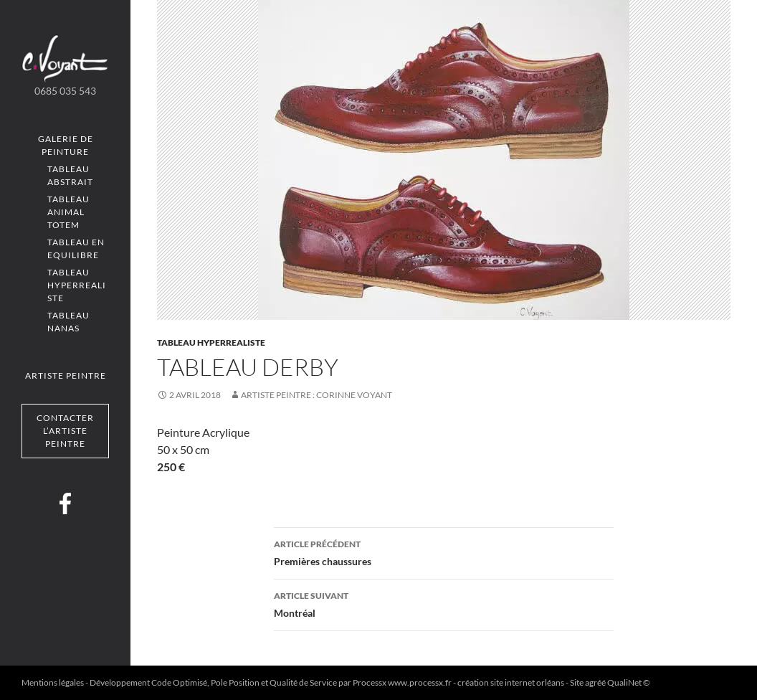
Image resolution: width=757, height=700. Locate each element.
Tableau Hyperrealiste (77, 285)
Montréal (444, 603)
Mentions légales (53, 682)
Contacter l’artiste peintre (65, 431)
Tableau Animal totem (68, 212)
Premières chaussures (444, 552)
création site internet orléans (511, 682)
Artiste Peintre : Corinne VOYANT (316, 395)
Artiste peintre (66, 375)
